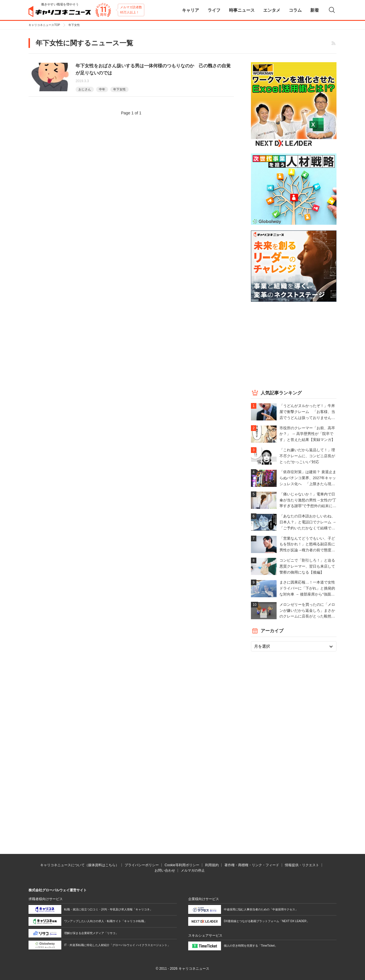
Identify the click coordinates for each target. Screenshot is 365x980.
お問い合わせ (165, 870)
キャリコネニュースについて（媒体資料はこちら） (80, 865)
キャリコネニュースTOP (44, 25)
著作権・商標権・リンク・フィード (252, 865)
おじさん (85, 89)
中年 (102, 89)
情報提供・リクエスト (302, 865)
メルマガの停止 (193, 870)
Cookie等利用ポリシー (182, 865)
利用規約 (212, 865)
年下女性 (119, 89)
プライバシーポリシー (142, 865)
